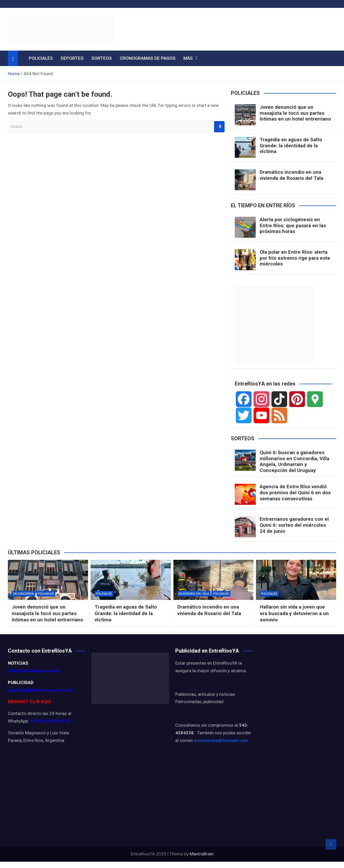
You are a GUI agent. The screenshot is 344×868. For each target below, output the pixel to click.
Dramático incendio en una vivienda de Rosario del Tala (291, 175)
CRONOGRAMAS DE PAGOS (148, 58)
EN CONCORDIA (24, 594)
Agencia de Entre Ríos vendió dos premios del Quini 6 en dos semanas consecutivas (295, 493)
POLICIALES (41, 58)
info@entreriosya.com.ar (34, 671)
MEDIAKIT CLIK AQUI (29, 702)
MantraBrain (202, 854)
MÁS (188, 58)
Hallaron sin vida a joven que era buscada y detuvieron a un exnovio (294, 613)
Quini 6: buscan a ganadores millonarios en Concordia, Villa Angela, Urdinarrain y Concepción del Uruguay (294, 461)
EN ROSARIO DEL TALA (194, 594)
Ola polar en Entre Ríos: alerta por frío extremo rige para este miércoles (295, 258)
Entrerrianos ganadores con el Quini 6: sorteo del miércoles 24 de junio (294, 525)
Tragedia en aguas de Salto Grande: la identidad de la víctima (291, 146)
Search (219, 127)
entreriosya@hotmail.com (221, 740)
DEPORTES (72, 58)
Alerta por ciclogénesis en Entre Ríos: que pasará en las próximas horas (293, 226)
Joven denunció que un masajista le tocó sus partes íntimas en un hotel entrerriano (295, 113)
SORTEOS (102, 58)
